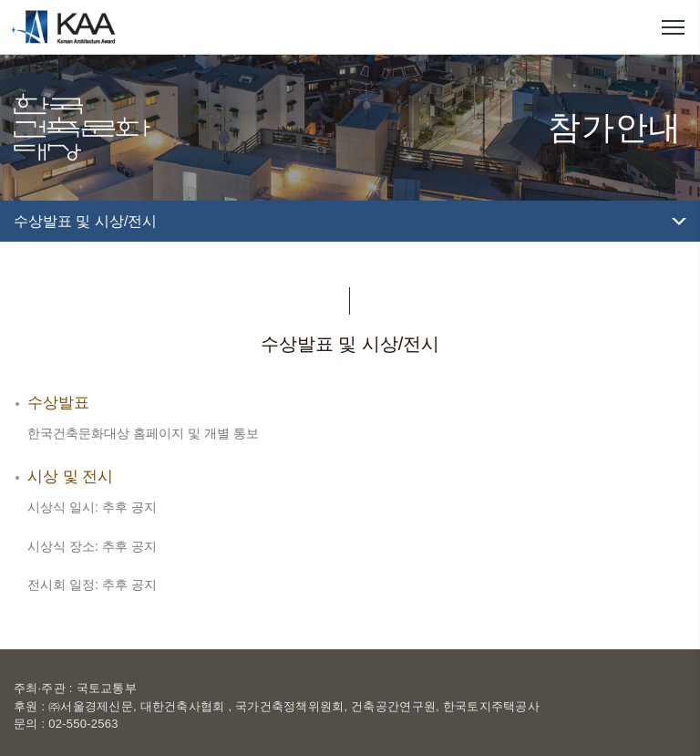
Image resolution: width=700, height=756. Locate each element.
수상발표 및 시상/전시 (85, 221)
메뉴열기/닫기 (673, 27)
